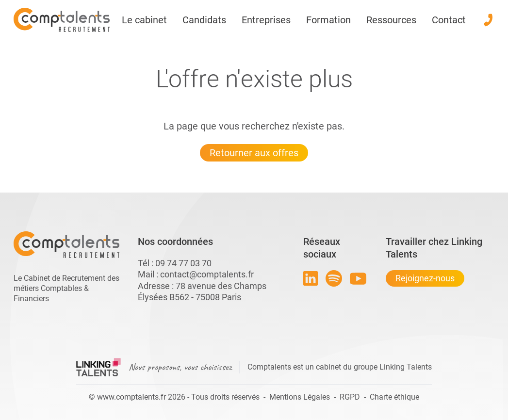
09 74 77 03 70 (183, 263)
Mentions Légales (300, 397)
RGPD (350, 397)
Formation (328, 20)
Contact (449, 20)
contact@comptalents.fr (207, 274)
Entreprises (266, 20)
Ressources (391, 20)
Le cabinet (144, 20)
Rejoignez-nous (425, 278)
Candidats (204, 20)
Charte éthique (394, 397)
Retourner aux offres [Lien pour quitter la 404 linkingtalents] (254, 153)
